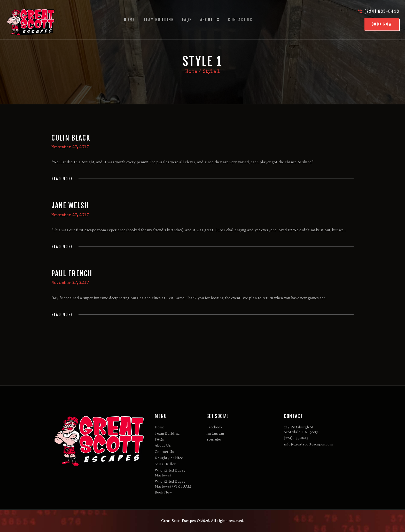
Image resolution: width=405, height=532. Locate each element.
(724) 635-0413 (296, 438)
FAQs (159, 439)
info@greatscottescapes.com (308, 444)
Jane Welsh (70, 206)
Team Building (167, 433)
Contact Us (164, 452)
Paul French (72, 274)
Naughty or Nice (169, 458)
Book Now (163, 492)
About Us (163, 446)
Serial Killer (165, 464)
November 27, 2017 (70, 148)
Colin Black (71, 138)
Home (191, 72)
